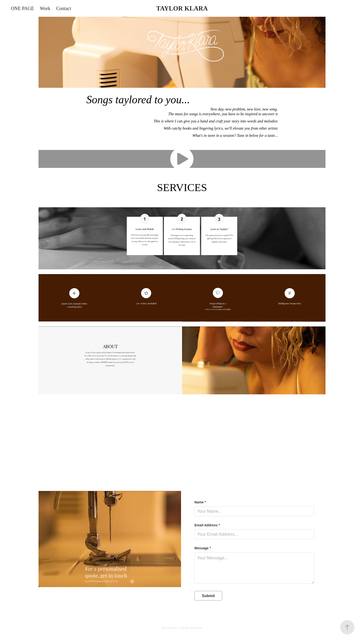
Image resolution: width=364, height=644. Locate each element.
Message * (203, 548)
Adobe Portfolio (191, 628)
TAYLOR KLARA (182, 8)
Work (45, 8)
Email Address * (207, 525)
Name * (200, 502)
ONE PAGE (23, 8)
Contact (64, 8)
